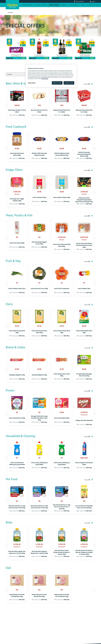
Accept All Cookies (69, 83)
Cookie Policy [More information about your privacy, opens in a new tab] (45, 79)
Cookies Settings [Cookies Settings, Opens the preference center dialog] (32, 83)
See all (87, 84)
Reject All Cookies (57, 83)
